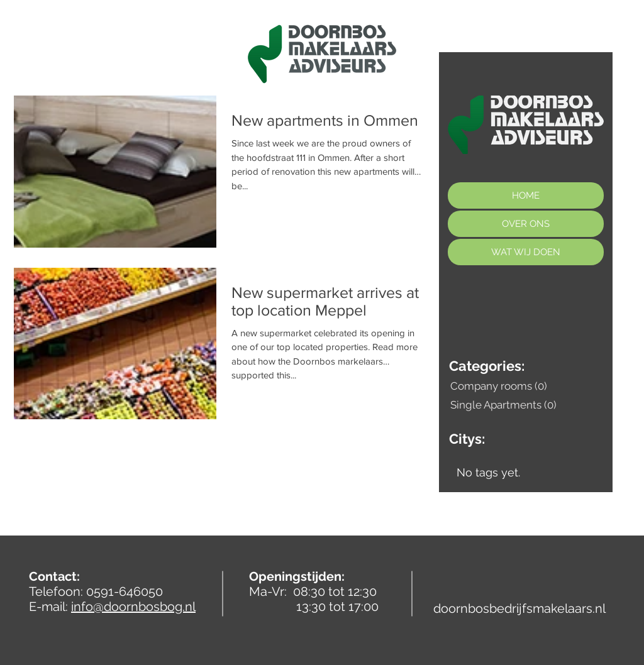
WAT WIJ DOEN (526, 252)
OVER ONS (526, 224)
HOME (526, 195)
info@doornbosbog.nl (133, 607)
